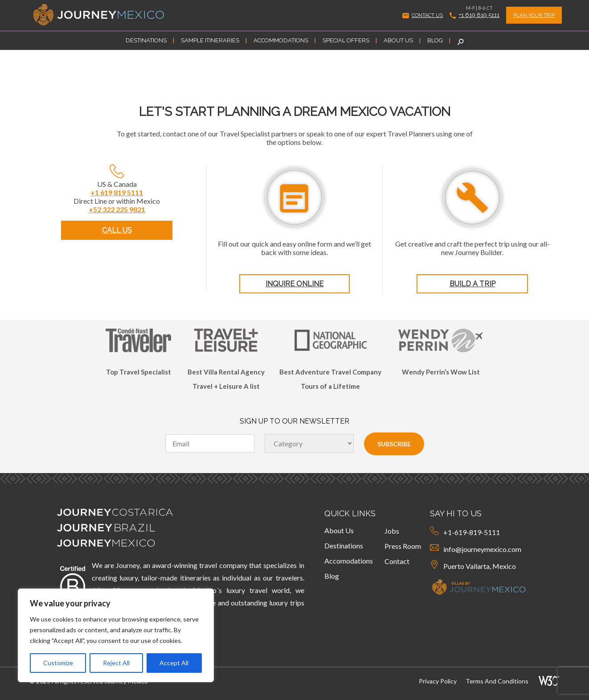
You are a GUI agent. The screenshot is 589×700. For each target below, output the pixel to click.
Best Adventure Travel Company (330, 372)
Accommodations (281, 40)
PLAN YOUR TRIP (534, 15)
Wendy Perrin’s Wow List (441, 372)
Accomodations (349, 561)
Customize (58, 663)
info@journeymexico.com (476, 548)
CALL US (117, 230)
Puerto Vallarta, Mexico (473, 565)
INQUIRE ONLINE (294, 284)
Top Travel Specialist (139, 372)
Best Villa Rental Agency (226, 372)
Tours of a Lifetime (330, 386)
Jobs (392, 531)
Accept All (174, 663)
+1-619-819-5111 (465, 531)
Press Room (403, 546)
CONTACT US (423, 15)
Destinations (146, 40)
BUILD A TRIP (472, 284)
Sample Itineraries (210, 40)
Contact (397, 561)
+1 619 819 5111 (474, 15)
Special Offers (346, 40)
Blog (435, 40)
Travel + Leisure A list (226, 386)
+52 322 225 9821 (117, 209)
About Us (398, 40)
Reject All (116, 663)
